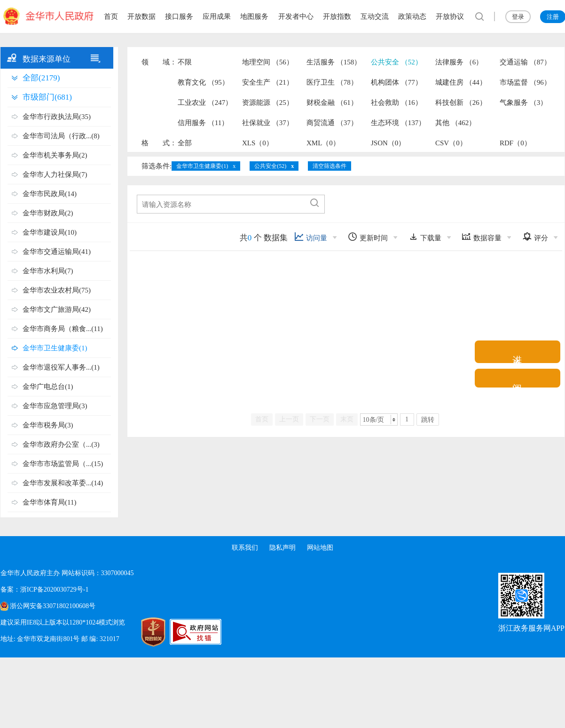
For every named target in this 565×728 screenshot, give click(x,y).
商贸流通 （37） (332, 123)
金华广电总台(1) (48, 387)
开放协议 (450, 16)
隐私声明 (282, 548)
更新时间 (368, 237)
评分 (535, 237)
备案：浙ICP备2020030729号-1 (44, 590)
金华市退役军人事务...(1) (61, 367)
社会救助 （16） (396, 103)
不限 (185, 62)
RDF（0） (515, 143)
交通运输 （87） (525, 62)
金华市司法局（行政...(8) (61, 136)
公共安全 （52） (396, 62)
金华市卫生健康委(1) (55, 348)
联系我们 (245, 548)
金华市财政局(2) (48, 213)
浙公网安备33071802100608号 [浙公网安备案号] (53, 606)
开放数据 (141, 16)
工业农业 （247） (205, 103)
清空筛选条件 (330, 166)
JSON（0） (388, 143)
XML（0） (323, 143)
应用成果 (217, 16)
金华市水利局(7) (48, 271)
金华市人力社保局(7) (55, 174)
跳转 (428, 420)
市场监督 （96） (525, 82)
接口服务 (179, 16)
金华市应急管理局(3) (55, 406)
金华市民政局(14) (50, 194)
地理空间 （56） (268, 62)
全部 (185, 143)
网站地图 (320, 548)
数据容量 (482, 237)
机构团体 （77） (396, 82)
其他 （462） (455, 123)
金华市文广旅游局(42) (57, 309)
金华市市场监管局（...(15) (63, 464)
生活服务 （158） (334, 62)
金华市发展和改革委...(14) (63, 483)
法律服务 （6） (459, 62)
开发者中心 (296, 16)
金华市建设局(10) (50, 232)
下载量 (425, 237)
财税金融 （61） (332, 103)
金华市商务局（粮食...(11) (63, 329)
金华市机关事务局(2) (55, 155)
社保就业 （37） (268, 123)
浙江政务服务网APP (531, 628)
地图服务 (254, 16)
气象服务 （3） (523, 103)
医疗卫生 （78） (332, 82)
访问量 (311, 237)
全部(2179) (41, 78)
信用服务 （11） (203, 123)
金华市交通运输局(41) (57, 252)
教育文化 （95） (203, 82)
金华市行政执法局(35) (57, 117)
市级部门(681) (47, 97)
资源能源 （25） (268, 103)
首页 (111, 16)
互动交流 (375, 16)
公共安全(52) (270, 166)
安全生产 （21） (268, 82)
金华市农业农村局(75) (57, 290)
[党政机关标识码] (141, 632)
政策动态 (412, 16)
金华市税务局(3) (48, 425)
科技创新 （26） (461, 103)
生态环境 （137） (398, 123)
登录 (518, 17)
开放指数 (337, 16)
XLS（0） (258, 143)
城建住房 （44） (461, 82)
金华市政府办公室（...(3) (61, 444)
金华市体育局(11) (49, 502)
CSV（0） (451, 143)
